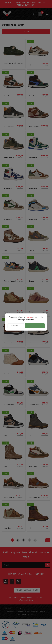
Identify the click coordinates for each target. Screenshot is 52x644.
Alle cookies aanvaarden (35, 326)
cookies (29, 317)
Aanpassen (16, 326)
